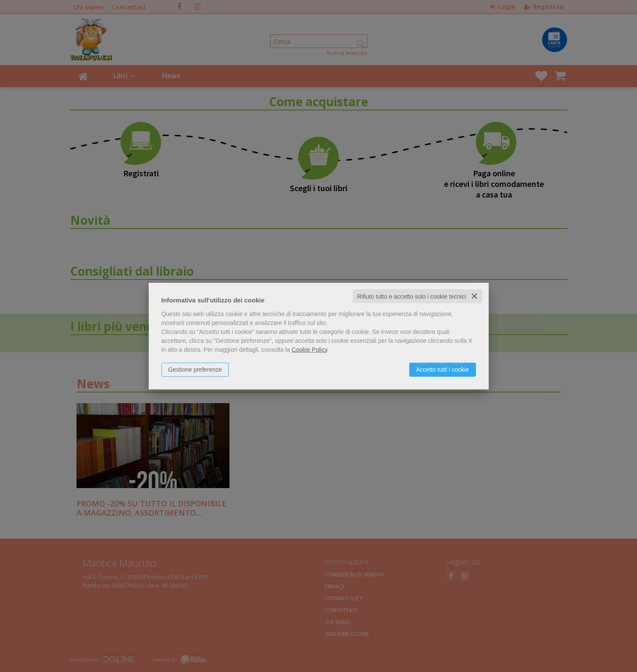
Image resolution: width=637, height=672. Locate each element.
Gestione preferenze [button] (195, 369)
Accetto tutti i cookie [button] (443, 369)
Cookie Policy (309, 349)
